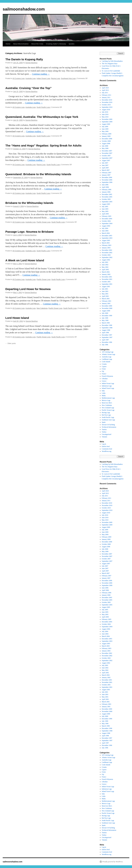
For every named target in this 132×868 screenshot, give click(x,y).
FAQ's (104, 369)
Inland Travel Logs (108, 388)
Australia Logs (31, 78)
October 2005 (106, 199)
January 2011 (106, 97)
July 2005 (105, 207)
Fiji (103, 371)
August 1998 (106, 330)
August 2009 (106, 124)
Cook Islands (106, 362)
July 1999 (105, 318)
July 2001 (105, 289)
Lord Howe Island (17, 318)
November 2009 (107, 119)
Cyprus (104, 366)
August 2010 (106, 110)
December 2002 (107, 250)
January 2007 (106, 175)
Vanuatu (104, 437)
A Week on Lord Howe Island (25, 260)
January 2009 (106, 136)
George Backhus (31, 63)
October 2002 (106, 255)
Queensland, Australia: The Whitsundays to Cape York (42, 117)
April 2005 (105, 214)
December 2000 (107, 306)
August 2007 (106, 160)
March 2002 (106, 272)
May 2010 (105, 117)
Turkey (104, 432)
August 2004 (106, 226)
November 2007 (107, 153)
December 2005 (107, 194)
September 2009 (107, 122)
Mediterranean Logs (108, 398)
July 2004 (105, 228)
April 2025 (105, 88)
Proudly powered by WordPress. (113, 862)
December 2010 (107, 100)
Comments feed (107, 449)
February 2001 (107, 301)
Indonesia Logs (107, 386)
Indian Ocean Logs (43, 78)
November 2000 (107, 308)
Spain (104, 422)
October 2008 (106, 141)
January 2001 (106, 303)
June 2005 (105, 209)
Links (104, 393)
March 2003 (106, 243)
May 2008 (105, 148)
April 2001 (105, 296)
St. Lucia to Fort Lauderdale (111, 71)
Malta (104, 396)
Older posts (11, 343)
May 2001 (105, 294)
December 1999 (107, 316)
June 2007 (105, 165)
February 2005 (107, 216)
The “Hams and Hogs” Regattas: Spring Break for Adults (43, 145)
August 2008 (106, 144)
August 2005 (106, 204)
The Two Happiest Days (110, 64)
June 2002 (105, 265)
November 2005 (107, 197)
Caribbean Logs (107, 359)
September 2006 (107, 182)
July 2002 (105, 262)
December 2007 (107, 151)
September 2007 (107, 158)
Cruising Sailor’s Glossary (56, 44)
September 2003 (107, 238)
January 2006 (106, 192)
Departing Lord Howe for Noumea (28, 289)
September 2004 (107, 223)
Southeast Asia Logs (68, 78)
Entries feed (106, 446)
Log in (104, 444)
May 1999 (105, 320)
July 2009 (105, 127)
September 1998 (107, 328)
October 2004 (106, 221)
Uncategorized (107, 434)
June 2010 (105, 114)
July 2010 (105, 112)
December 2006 (107, 177)
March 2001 (106, 299)
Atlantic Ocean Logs (108, 354)
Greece (104, 381)
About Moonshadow (21, 44)
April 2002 (105, 270)
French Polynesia (107, 376)
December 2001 (107, 277)
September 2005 (107, 202)
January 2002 (106, 274)
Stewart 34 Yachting (108, 425)
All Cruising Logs (19, 78)
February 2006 (107, 190)
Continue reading (41, 74)
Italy (103, 391)
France (104, 374)
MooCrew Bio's (107, 403)
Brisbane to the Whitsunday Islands (29, 203)
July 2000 (105, 313)
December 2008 (107, 139)
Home (8, 44)
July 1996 (105, 345)
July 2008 (105, 146)
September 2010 (107, 107)
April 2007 (105, 168)
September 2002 (107, 257)
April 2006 (105, 187)
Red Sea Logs (106, 415)
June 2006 (105, 185)
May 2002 (105, 267)
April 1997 (105, 340)
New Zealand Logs (108, 408)
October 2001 (106, 282)
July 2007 (105, 163)
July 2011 (105, 93)
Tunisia (104, 429)
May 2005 (105, 211)
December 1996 (107, 342)
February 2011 (107, 95)
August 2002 (106, 260)
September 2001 (107, 284)
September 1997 (107, 337)
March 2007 (106, 170)
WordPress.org (107, 451)
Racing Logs (56, 78)
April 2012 (105, 90)
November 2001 (107, 279)
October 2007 (106, 156)
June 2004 (105, 231)
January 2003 (106, 248)
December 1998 (107, 325)
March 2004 (106, 233)
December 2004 (107, 219)
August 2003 (106, 240)
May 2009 (105, 131)
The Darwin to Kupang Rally (24, 59)
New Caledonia (42, 308)
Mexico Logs (106, 400)
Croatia (104, 364)
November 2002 (107, 253)
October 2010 (106, 105)
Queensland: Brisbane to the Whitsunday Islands (38, 174)
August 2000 (106, 311)
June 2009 (105, 129)
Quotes (72, 44)
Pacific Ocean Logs (44, 222)
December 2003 (107, 236)
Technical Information (109, 427)
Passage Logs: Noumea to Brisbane (29, 232)
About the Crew (37, 44)
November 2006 (107, 180)
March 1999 (106, 323)
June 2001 (105, 291)
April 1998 (105, 333)
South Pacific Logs (43, 107)
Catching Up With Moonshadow (112, 61)
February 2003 (107, 245)
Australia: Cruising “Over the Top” (28, 88)
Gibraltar (105, 379)
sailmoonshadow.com (24, 9)
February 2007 (107, 173)
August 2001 (106, 287)
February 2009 (107, 134)
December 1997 (107, 335)
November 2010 (107, 102)
